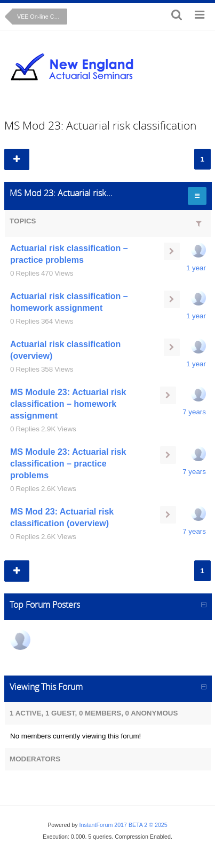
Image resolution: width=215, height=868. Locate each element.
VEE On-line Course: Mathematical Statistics (42, 17)
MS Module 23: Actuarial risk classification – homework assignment (68, 404)
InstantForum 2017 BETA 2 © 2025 (124, 825)
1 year (196, 268)
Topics (23, 221)
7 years (194, 412)
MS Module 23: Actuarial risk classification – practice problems (68, 464)
